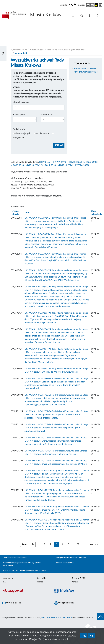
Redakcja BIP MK (79, 578)
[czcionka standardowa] (69, 5)
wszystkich (19, 138)
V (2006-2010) (17, 165)
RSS (4, 582)
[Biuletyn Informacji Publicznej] (26, 592)
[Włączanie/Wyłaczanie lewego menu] (3, 54)
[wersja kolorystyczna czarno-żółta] (96, 5)
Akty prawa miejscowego (86, 72)
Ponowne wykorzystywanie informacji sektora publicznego (22, 564)
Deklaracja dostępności (64, 563)
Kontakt (75, 582)
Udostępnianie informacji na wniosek (70, 558)
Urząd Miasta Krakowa (49, 618)
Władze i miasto (37, 50)
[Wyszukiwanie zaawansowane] (82, 16)
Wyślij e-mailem (12, 603)
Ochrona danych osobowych (15, 558)
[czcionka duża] (75, 5)
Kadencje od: (19, 115)
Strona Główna (21, 50)
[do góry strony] (100, 617)
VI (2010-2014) (33, 165)
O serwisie (41, 578)
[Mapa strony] (90, 16)
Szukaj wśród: (19, 129)
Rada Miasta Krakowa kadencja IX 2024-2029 (66, 50)
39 (78, 544)
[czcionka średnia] (72, 5)
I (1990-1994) (46, 162)
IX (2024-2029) (82, 165)
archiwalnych (42, 133)
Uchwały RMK (21, 53)
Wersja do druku (64, 603)
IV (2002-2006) (90, 162)
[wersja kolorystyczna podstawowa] (88, 5)
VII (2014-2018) (49, 165)
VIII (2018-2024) (65, 165)
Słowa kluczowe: (21, 102)
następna (95, 544)
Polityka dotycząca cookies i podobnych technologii (24, 571)
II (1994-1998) (60, 162)
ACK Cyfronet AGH (65, 618)
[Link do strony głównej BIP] (34, 15)
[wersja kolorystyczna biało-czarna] (92, 5)
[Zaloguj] (98, 16)
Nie (92, 636)
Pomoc (40, 582)
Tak (84, 636)
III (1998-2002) (75, 162)
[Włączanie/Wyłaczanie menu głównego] (73, 16)
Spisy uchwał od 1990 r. (85, 69)
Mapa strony (8, 578)
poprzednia (28, 544)
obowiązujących (23, 133)
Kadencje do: (47, 115)
